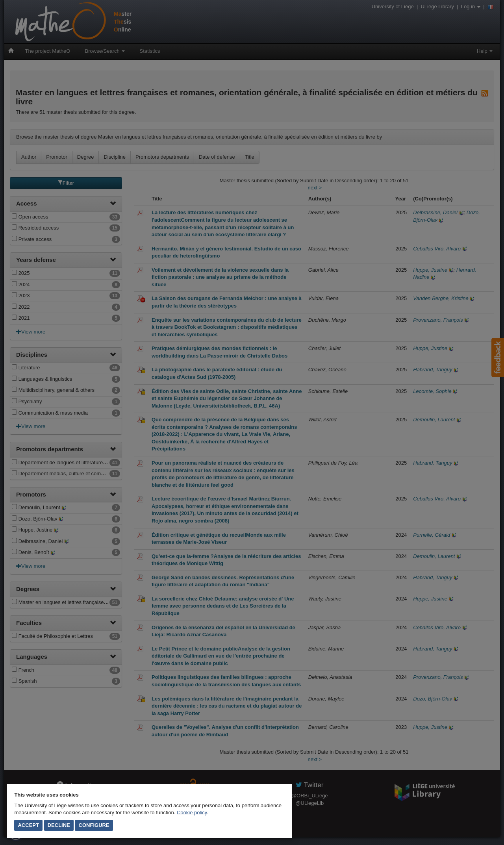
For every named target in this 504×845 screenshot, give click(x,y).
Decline (59, 825)
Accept (28, 825)
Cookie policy (192, 813)
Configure (94, 825)
